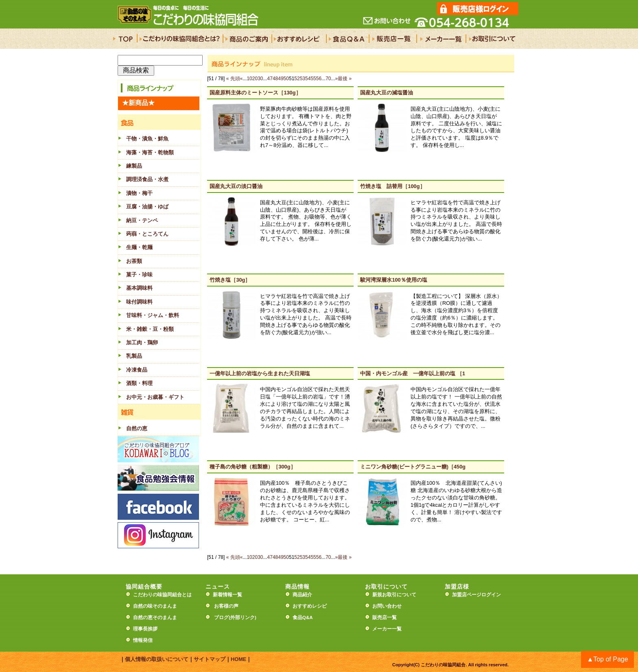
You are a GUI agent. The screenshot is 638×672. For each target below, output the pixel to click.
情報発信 (143, 640)
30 (260, 79)
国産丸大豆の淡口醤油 (236, 186)
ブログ (221, 617)
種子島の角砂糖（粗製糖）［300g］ (252, 467)
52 (297, 79)
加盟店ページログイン (476, 595)
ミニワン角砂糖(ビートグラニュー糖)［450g (413, 467)
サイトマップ (210, 659)
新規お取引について (394, 595)
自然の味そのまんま (155, 606)
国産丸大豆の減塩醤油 (387, 93)
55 (313, 79)
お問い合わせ (387, 606)
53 (303, 79)
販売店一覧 (385, 617)
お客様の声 (226, 606)
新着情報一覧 (230, 595)
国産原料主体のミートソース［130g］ (255, 93)
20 (255, 79)
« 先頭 (233, 79)
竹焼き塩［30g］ (230, 280)
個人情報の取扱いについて (157, 659)
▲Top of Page (607, 659)
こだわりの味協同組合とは (162, 595)
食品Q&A (303, 617)
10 (249, 79)
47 (270, 79)
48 (275, 79)
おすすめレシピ (310, 606)
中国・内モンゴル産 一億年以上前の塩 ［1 (413, 373)
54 (308, 79)
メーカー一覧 (387, 629)
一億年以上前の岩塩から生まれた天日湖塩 (260, 373)
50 (286, 79)
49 (281, 79)
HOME (238, 659)
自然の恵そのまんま (155, 617)
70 (328, 79)
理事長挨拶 (145, 629)
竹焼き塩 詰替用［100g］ (392, 186)
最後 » (345, 79)
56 (319, 79)
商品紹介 (302, 595)
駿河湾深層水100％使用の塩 (393, 280)
